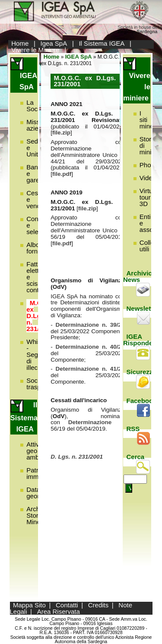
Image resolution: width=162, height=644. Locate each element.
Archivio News (138, 276)
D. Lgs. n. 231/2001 (77, 457)
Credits (98, 605)
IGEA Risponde (138, 340)
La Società (37, 106)
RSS (133, 429)
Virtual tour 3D (149, 197)
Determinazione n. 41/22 (90, 369)
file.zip (61, 133)
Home (20, 43)
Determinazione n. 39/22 (90, 325)
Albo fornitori (37, 248)
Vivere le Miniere (35, 50)
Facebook (142, 401)
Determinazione (94, 422)
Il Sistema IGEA (102, 43)
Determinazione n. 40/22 (90, 347)
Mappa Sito (29, 605)
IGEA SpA (79, 57)
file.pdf (62, 174)
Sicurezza (141, 372)
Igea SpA (54, 43)
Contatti (67, 605)
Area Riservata (59, 611)
